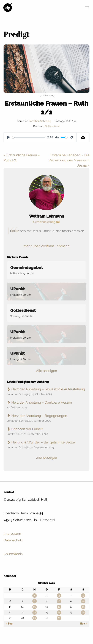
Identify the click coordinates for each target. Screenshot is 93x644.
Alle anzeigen (46, 371)
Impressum (12, 533)
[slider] (29, 137)
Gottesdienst (52, 126)
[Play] (8, 137)
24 (59, 612)
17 (59, 607)
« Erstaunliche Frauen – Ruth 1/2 (22, 158)
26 (83, 612)
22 (34, 612)
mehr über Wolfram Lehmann (46, 246)
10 (59, 601)
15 (34, 607)
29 (35, 618)
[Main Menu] (87, 8)
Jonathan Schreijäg (40, 121)
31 (59, 618)
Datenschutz (13, 540)
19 (83, 607)
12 (83, 601)
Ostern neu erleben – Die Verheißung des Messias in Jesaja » (69, 160)
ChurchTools (13, 554)
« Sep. (9, 624)
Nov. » (84, 624)
